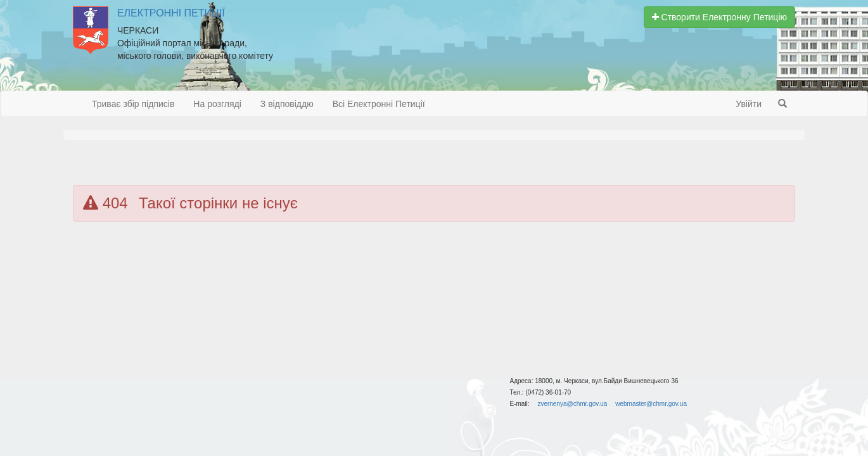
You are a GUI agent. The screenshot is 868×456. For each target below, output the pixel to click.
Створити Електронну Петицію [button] (719, 17)
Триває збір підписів (133, 104)
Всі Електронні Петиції (379, 104)
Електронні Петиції (171, 13)
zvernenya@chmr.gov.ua (572, 404)
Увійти (749, 104)
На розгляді (217, 104)
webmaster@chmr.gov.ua (651, 404)
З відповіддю (287, 104)
